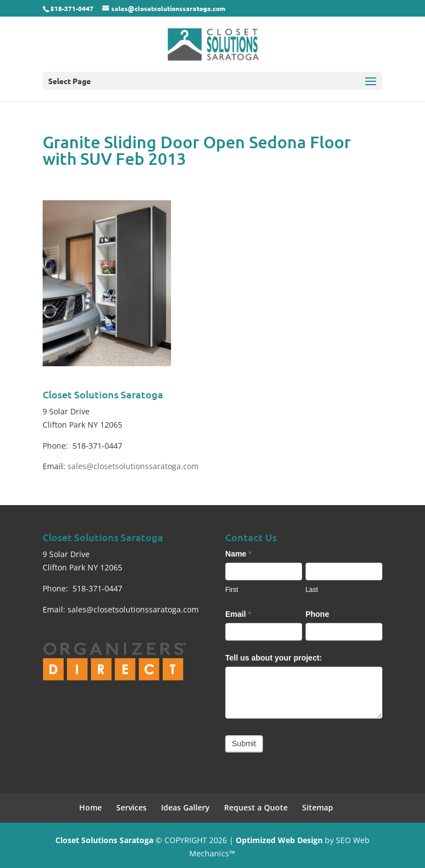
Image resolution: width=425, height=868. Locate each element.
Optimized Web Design (279, 840)
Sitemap (318, 807)
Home (90, 807)
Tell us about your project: (274, 658)
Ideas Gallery (185, 807)
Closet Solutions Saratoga (104, 840)
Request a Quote (256, 807)
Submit (244, 744)
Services (131, 807)
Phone (317, 614)
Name (238, 554)
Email (238, 614)
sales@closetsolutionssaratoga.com (133, 466)
